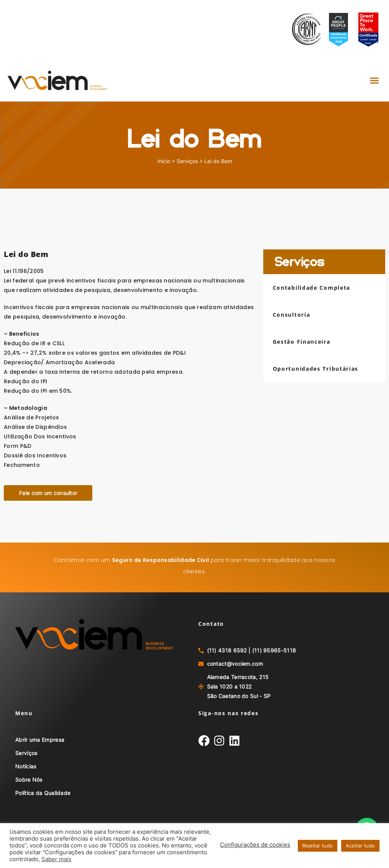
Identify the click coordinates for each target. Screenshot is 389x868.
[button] (374, 81)
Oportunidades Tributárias (316, 369)
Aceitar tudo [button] (360, 846)
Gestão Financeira (302, 342)
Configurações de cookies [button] (255, 845)
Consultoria (292, 315)
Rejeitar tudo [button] (318, 846)
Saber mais (56, 859)
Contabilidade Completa (312, 288)
